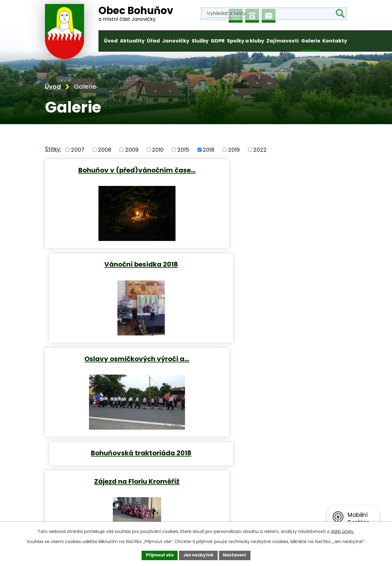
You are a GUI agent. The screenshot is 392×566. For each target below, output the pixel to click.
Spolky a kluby (246, 41)
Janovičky (176, 41)
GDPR (218, 41)
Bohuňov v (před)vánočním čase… (119, 170)
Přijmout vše (158, 555)
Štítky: (53, 150)
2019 (234, 150)
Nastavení (236, 555)
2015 (183, 150)
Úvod (111, 41)
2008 (105, 150)
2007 (78, 150)
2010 (158, 150)
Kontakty (335, 41)
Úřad (153, 41)
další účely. (343, 531)
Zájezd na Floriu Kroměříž (119, 357)
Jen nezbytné (198, 555)
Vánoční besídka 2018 (273, 170)
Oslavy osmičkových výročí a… (119, 264)
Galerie (311, 41)
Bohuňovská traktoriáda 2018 (273, 264)
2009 (132, 150)
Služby (200, 41)
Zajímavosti (283, 41)
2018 (209, 150)
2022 (260, 150)
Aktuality (132, 41)
